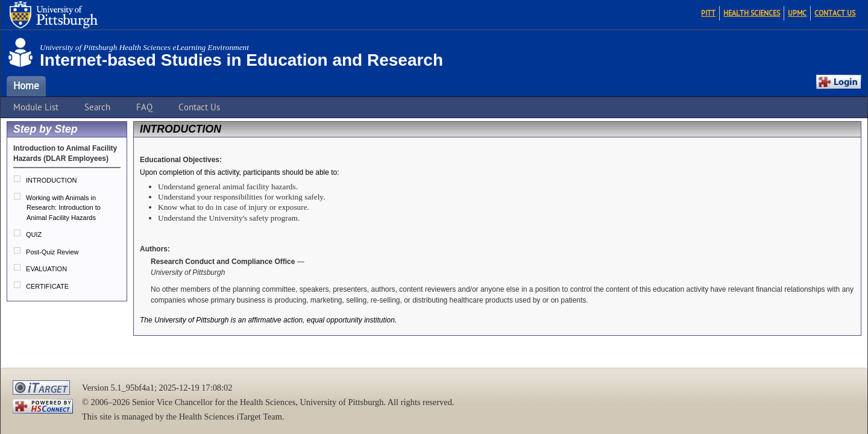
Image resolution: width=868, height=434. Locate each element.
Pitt (708, 13)
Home (26, 86)
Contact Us (835, 13)
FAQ (144, 107)
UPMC (797, 13)
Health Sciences (752, 13)
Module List (36, 107)
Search (97, 107)
